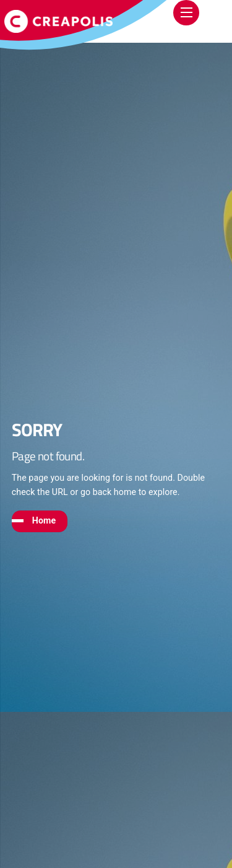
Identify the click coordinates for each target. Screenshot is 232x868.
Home (44, 520)
